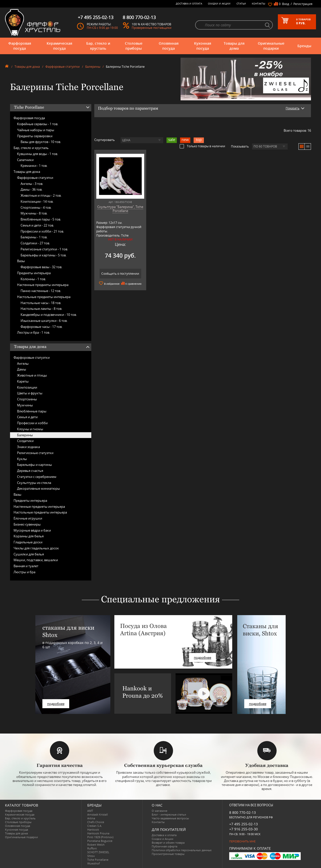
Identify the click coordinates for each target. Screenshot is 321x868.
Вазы (21, 261)
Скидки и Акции (219, 4)
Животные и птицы (32, 375)
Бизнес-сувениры (27, 524)
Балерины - (34, 237)
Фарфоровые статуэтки (63, 67)
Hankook (93, 829)
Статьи (241, 4)
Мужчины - (34, 213)
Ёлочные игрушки (28, 518)
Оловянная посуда (169, 46)
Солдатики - (35, 243)
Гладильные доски (28, 542)
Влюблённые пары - (41, 219)
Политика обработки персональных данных (182, 850)
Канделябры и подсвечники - (49, 315)
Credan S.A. (95, 826)
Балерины (93, 67)
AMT (90, 811)
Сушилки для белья (29, 554)
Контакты (259, 4)
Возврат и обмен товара (168, 843)
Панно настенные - (41, 291)
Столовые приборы (134, 46)
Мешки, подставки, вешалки (36, 560)
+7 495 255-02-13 (244, 824)
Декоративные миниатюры (38, 488)
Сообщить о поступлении (120, 274)
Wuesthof (94, 863)
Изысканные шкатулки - (44, 321)
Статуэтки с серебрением (37, 477)
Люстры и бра (24, 572)
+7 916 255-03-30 (244, 829)
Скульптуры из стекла (34, 483)
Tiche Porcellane (98, 860)
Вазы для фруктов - (41, 142)
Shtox (91, 856)
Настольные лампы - (41, 309)
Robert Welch (96, 845)
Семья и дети (27, 417)
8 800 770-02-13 (243, 812)
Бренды (304, 46)
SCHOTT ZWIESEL (98, 852)
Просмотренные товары (168, 854)
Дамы (22, 369)
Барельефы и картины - (44, 255)
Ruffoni (92, 848)
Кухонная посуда (203, 46)
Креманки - (34, 166)
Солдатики (25, 441)
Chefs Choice (96, 822)
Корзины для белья (29, 536)
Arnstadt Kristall (98, 814)
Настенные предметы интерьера (43, 285)
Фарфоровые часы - (42, 327)
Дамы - (31, 189)
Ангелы (23, 364)
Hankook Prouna (98, 833)
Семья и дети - (37, 225)
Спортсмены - (36, 207)
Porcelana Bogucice (100, 841)
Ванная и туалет (26, 566)
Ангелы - (32, 184)
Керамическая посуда (59, 46)
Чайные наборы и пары (36, 130)
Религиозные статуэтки (35, 453)
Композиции (27, 387)
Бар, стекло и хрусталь (98, 46)
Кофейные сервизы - (38, 124)
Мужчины (25, 405)
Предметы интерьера (34, 273)
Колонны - (33, 279)
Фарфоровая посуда (20, 46)
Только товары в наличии (202, 146)
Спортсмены (27, 399)
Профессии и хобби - (42, 231)
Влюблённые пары (32, 411)
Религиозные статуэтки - (44, 249)
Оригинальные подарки (271, 46)
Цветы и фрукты (30, 393)
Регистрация (303, 4)
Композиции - (37, 201)
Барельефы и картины (34, 465)
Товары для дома (234, 46)
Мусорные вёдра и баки (32, 530)
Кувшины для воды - (37, 154)
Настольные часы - (41, 303)
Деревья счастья (30, 471)
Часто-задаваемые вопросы (170, 818)
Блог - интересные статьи (169, 814)
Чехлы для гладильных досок (36, 548)
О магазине (159, 811)
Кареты (23, 381)
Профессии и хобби (32, 423)
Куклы (22, 459)
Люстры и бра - (33, 332)
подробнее (56, 704)
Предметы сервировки (35, 136)
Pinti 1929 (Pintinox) (100, 837)
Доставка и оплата (189, 4)
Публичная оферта (165, 846)
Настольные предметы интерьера (44, 297)
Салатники (25, 160)
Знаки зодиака (28, 447)
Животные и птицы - (41, 195)
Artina (91, 818)
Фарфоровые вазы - (41, 267)
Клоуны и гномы (30, 429)
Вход (286, 4)
